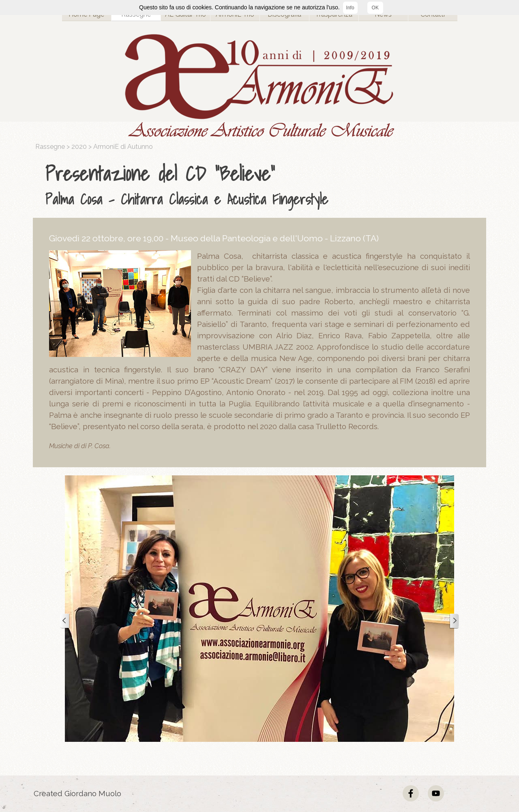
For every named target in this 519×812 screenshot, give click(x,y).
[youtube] (436, 793)
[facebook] (411, 793)
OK (375, 8)
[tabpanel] (262, 185)
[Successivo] (454, 621)
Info (350, 8)
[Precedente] (65, 621)
